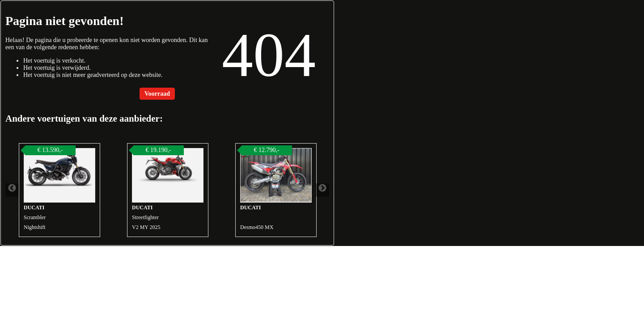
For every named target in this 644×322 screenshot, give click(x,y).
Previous (12, 190)
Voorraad (157, 94)
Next (322, 190)
